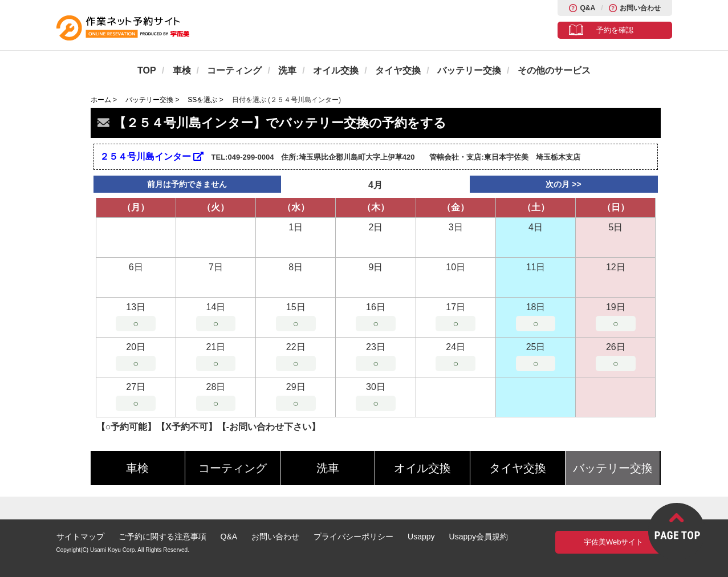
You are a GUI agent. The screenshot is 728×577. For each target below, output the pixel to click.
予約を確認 (615, 30)
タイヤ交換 (398, 70)
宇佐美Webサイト (614, 542)
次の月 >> (563, 184)
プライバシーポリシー (353, 537)
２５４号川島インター (152, 157)
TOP (147, 70)
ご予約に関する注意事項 (162, 537)
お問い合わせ (640, 8)
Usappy (421, 537)
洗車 (287, 70)
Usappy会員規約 (479, 537)
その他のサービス (554, 70)
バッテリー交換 (469, 70)
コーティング (234, 70)
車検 (182, 70)
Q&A (587, 8)
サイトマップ (80, 537)
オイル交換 (336, 70)
